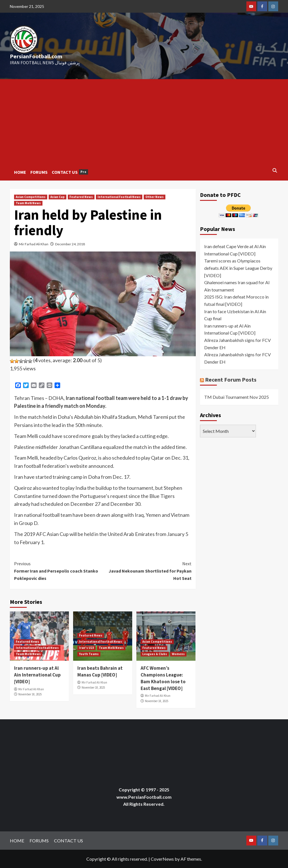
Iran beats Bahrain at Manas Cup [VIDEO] (100, 671)
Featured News (81, 197)
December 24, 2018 (70, 244)
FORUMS (39, 172)
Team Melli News (28, 203)
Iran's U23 (86, 648)
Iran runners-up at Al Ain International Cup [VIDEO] (37, 675)
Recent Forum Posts (231, 380)
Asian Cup (58, 197)
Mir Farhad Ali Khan (34, 244)
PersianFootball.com (36, 56)
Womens (178, 654)
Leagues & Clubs (155, 654)
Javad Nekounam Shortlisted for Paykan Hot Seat (147, 570)
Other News (155, 197)
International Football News (119, 197)
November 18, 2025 (30, 694)
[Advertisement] (144, 121)
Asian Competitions (31, 197)
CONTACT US (70, 172)
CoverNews (162, 859)
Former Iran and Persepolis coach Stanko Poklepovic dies (58, 570)
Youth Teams (89, 654)
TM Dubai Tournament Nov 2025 (237, 397)
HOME (20, 172)
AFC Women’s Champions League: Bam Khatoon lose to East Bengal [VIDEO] (163, 678)
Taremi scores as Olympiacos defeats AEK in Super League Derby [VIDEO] (238, 268)
